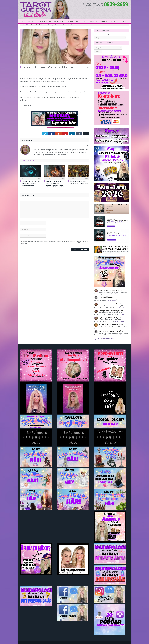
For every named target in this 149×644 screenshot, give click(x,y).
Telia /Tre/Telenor (43, 21)
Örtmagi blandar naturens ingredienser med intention (79, 182)
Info (124, 21)
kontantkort (81, 21)
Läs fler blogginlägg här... (105, 339)
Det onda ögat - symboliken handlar (111, 290)
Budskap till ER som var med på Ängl (111, 331)
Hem (23, 21)
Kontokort (58, 21)
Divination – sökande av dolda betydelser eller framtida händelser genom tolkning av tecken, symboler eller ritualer (55, 185)
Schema (104, 21)
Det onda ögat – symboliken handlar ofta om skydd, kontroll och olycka (31, 183)
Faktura (69, 21)
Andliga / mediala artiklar (102, 35)
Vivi (23, 73)
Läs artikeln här (119, 294)
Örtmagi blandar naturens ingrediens (111, 311)
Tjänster (114, 21)
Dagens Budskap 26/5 (106, 297)
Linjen (30, 21)
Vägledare (94, 21)
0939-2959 (116, 4)
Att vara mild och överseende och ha (111, 324)
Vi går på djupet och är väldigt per (110, 318)
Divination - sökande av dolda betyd (110, 304)
